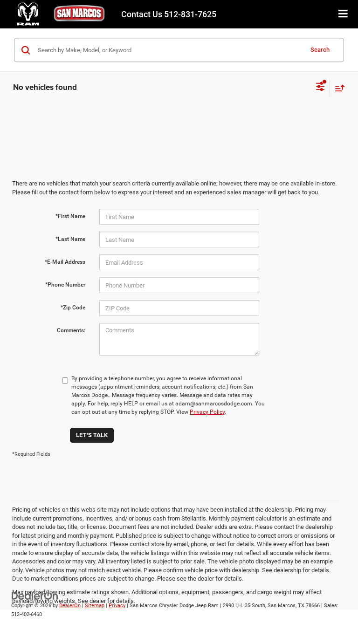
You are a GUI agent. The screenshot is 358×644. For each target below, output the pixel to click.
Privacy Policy (207, 412)
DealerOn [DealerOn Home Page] (70, 606)
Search (320, 50)
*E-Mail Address (65, 262)
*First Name (70, 216)
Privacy (117, 606)
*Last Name (70, 239)
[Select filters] (320, 88)
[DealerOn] (35, 596)
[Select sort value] (337, 88)
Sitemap (95, 606)
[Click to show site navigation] (343, 14)
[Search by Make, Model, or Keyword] (169, 50)
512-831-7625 (169, 14)
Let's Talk (92, 435)
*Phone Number (65, 285)
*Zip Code (73, 308)
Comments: (71, 330)
